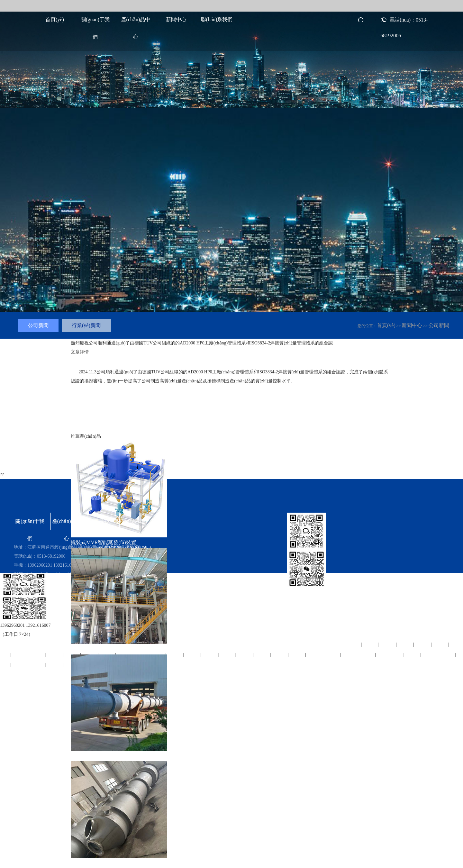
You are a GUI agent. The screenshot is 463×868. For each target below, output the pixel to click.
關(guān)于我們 (95, 23)
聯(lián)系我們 (217, 19)
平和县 (413, 654)
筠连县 (20, 654)
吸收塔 (78, 863)
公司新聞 (439, 325)
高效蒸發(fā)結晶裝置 (95, 649)
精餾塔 (78, 756)
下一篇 (95, 427)
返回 (109, 427)
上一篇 (78, 427)
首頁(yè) (55, 19)
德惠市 (38, 665)
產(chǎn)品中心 (136, 23)
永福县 (405, 644)
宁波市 (20, 665)
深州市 (55, 665)
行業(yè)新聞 (86, 325)
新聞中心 (176, 19)
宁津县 (430, 654)
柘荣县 (448, 654)
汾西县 (440, 644)
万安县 (423, 644)
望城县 (38, 654)
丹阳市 (55, 654)
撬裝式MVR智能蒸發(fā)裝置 (104, 542)
